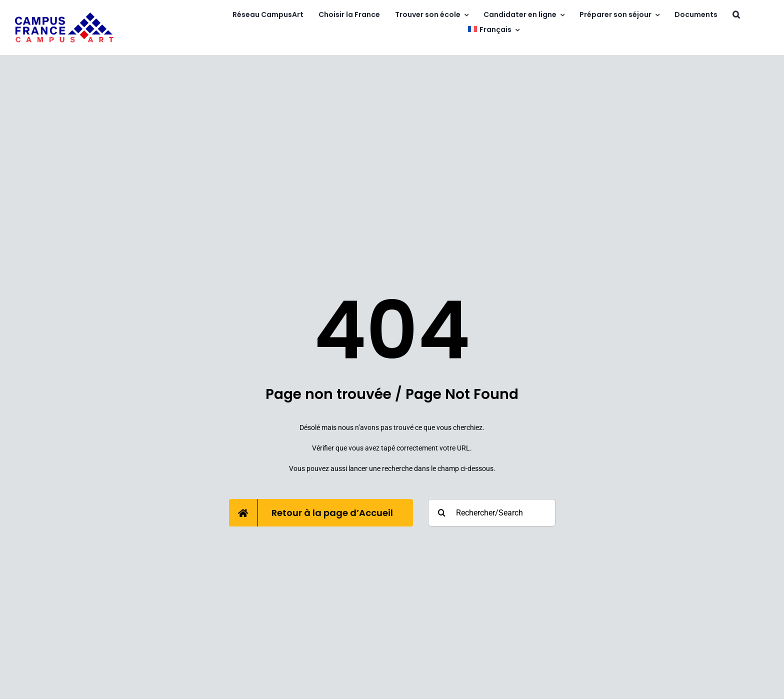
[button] (736, 15)
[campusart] (64, 16)
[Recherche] (442, 513)
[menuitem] (493, 30)
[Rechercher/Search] (492, 513)
